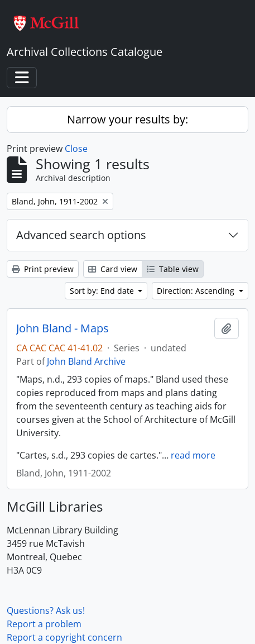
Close (76, 149)
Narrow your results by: (127, 119)
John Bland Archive (86, 361)
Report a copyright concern (64, 637)
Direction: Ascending (197, 291)
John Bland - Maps (62, 328)
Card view (113, 269)
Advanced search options (81, 235)
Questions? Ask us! (46, 610)
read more (193, 455)
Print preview (43, 269)
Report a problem (44, 624)
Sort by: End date (103, 291)
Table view (173, 269)
